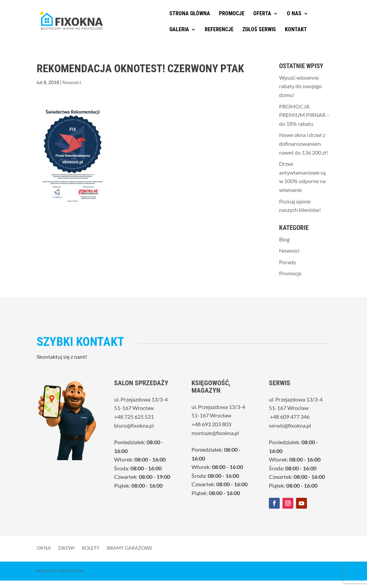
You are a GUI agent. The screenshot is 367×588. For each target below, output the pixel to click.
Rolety (91, 548)
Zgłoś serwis (259, 30)
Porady (288, 262)
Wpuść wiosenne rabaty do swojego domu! (300, 86)
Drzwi (66, 548)
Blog (284, 239)
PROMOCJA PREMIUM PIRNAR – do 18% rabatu (304, 115)
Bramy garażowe (130, 548)
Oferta (262, 14)
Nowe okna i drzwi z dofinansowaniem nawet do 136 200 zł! (304, 143)
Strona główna (190, 14)
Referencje (219, 30)
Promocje (232, 14)
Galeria (179, 30)
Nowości (72, 82)
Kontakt (296, 30)
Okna (44, 548)
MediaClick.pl (71, 571)
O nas (294, 14)
